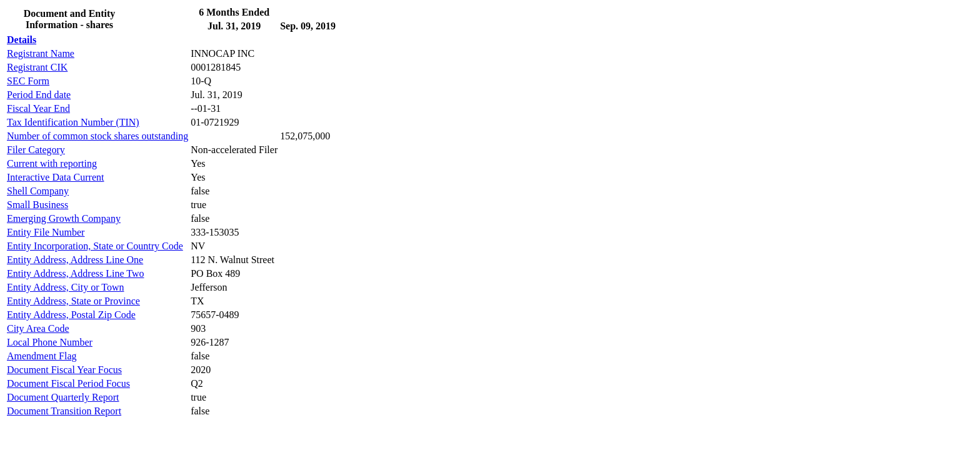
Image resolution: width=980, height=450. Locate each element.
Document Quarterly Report (63, 397)
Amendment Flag (42, 356)
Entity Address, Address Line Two (75, 273)
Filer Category (36, 150)
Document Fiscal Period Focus (68, 383)
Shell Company (38, 191)
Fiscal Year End (38, 108)
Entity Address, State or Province (73, 301)
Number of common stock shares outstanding (97, 136)
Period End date (39, 95)
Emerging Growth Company (64, 218)
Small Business (37, 205)
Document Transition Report (64, 411)
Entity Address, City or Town (65, 287)
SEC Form (28, 81)
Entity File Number (46, 232)
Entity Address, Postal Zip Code (71, 315)
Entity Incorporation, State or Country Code (95, 246)
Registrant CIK (37, 67)
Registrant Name (41, 53)
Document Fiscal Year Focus (64, 370)
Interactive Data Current (55, 177)
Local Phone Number (50, 342)
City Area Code (38, 328)
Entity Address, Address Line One (75, 260)
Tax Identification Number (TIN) (73, 122)
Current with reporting (52, 163)
